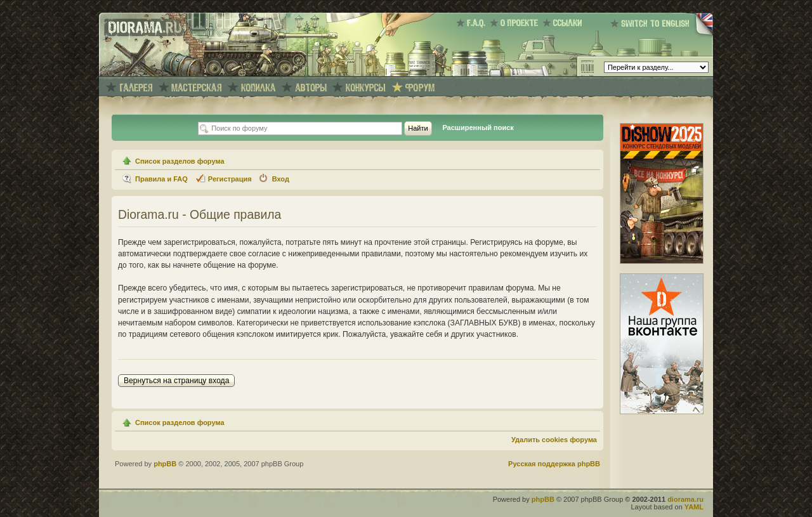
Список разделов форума (180, 161)
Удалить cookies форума (554, 440)
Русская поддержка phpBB (554, 464)
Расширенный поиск (478, 128)
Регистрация (230, 179)
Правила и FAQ (161, 179)
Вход (281, 179)
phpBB (165, 464)
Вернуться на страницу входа (176, 381)
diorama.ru (685, 499)
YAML (694, 507)
